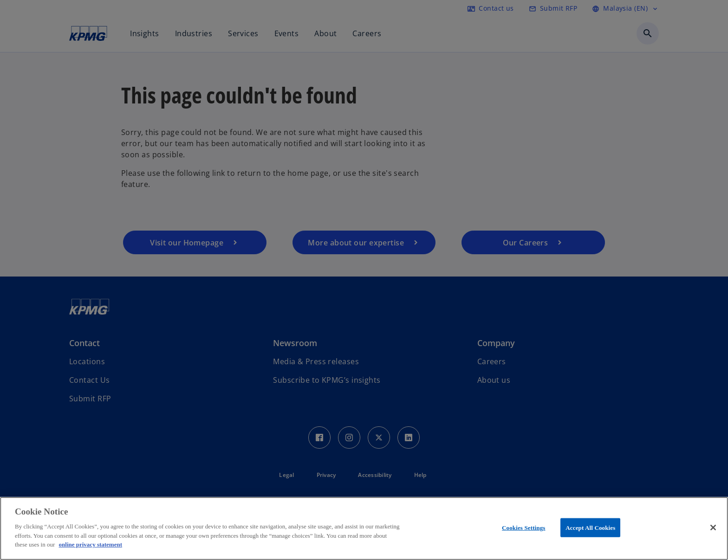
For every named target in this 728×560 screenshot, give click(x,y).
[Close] (713, 528)
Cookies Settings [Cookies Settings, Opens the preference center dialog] (523, 527)
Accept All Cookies (590, 527)
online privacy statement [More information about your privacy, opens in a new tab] (91, 544)
